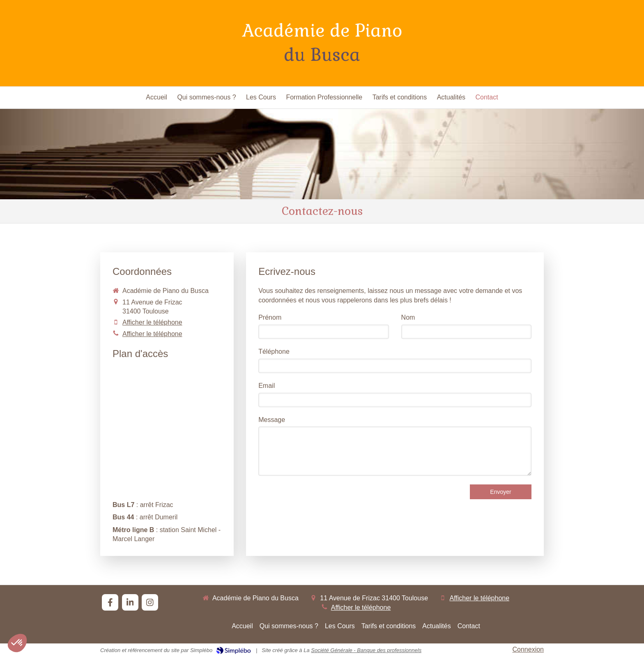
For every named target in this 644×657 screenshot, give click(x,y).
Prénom (270, 317)
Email (267, 386)
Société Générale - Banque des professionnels (366, 650)
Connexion (528, 649)
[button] (17, 643)
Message (272, 420)
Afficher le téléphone (152, 322)
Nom (408, 317)
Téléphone (274, 352)
